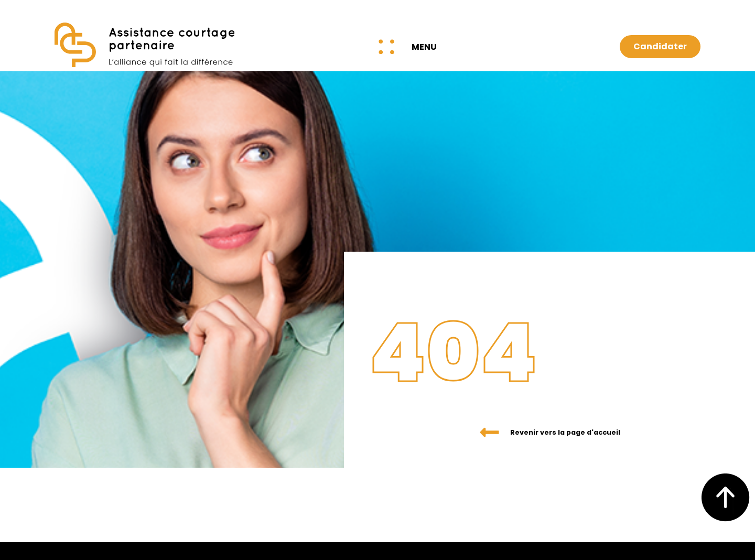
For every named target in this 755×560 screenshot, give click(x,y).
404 (480, 344)
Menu (424, 47)
